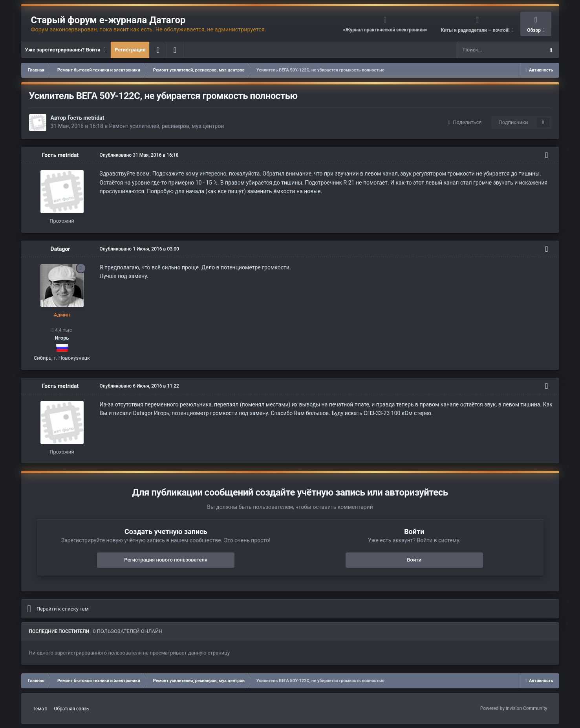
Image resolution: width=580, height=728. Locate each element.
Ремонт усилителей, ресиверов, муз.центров (167, 126)
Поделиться (465, 122)
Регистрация (130, 50)
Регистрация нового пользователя (166, 560)
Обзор (534, 30)
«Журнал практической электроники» (385, 30)
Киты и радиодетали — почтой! (476, 30)
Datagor (60, 249)
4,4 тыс (62, 330)
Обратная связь (71, 709)
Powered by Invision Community (514, 708)
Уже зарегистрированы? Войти (66, 50)
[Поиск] (482, 50)
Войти (414, 560)
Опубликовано (139, 155)
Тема (40, 709)
